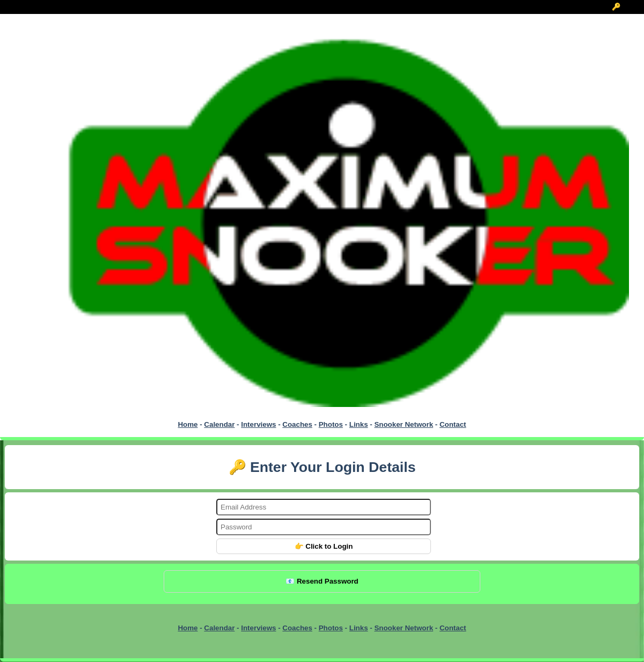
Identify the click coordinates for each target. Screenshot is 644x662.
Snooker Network (404, 424)
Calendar (219, 424)
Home (188, 424)
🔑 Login (627, 7)
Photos (331, 424)
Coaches (297, 424)
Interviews (258, 424)
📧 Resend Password (322, 581)
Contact (453, 424)
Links (359, 424)
